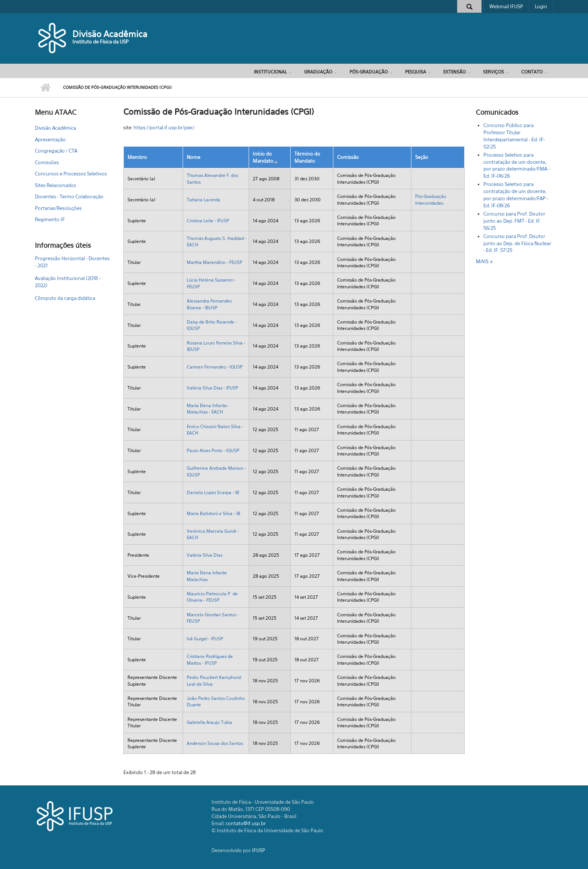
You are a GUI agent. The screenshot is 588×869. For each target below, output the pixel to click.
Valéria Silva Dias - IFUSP (212, 388)
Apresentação (50, 139)
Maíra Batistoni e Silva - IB (214, 513)
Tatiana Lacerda (203, 200)
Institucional (270, 72)
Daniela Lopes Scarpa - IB (213, 492)
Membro (137, 157)
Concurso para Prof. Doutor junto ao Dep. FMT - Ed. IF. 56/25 (514, 221)
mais (483, 261)
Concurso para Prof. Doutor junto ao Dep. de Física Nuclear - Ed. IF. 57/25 (517, 243)
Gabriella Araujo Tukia (209, 722)
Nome (193, 157)
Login (541, 6)
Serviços (493, 72)
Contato (532, 72)
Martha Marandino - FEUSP (214, 262)
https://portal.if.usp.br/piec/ (164, 127)
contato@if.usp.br (246, 823)
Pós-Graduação (369, 72)
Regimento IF (50, 219)
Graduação (318, 72)
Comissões (47, 162)
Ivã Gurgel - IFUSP (205, 639)
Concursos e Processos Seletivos (71, 174)
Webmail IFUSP (506, 6)
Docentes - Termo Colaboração (69, 196)
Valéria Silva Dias (205, 555)
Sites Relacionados (55, 185)
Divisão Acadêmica (110, 34)
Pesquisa (415, 72)
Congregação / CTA (56, 151)
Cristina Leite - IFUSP (208, 221)
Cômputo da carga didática (65, 298)
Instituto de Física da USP (100, 42)
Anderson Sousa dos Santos (215, 743)
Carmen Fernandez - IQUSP (215, 367)
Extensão (454, 72)
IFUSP (259, 850)
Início (45, 88)
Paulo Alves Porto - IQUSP (213, 450)
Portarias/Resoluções (58, 208)
